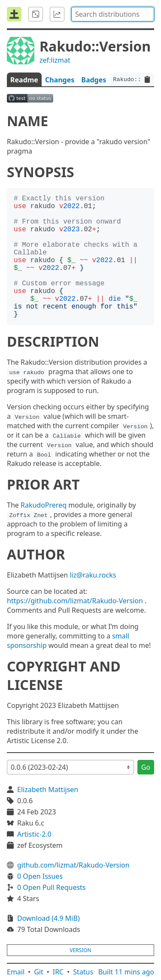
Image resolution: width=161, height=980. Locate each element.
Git (39, 972)
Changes (60, 80)
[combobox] (113, 14)
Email (16, 972)
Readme (24, 80)
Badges (94, 80)
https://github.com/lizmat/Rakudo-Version (75, 601)
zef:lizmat (55, 60)
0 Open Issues (40, 876)
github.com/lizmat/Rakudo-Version (73, 865)
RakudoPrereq (44, 505)
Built (126, 972)
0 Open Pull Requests (52, 887)
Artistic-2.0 (34, 834)
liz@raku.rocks (93, 575)
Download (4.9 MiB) (49, 918)
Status (83, 972)
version (80, 950)
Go (146, 767)
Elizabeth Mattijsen (48, 789)
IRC (58, 972)
